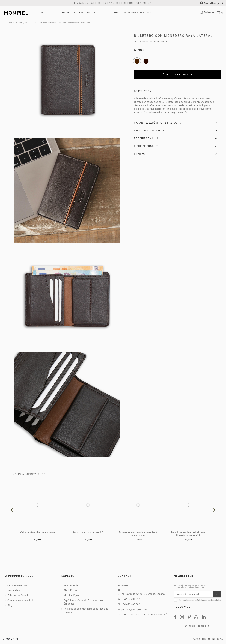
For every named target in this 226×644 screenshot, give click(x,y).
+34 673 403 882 (131, 604)
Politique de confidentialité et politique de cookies (86, 610)
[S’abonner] (217, 594)
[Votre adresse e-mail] (194, 594)
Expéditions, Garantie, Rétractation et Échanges (84, 602)
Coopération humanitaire (21, 600)
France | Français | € (212, 3)
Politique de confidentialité (209, 600)
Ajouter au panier (178, 74)
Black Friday (70, 590)
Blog (10, 605)
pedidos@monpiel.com (134, 609)
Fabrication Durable (18, 595)
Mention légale (72, 595)
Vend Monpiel (71, 585)
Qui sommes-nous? (18, 585)
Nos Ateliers (14, 590)
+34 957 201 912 (131, 599)
